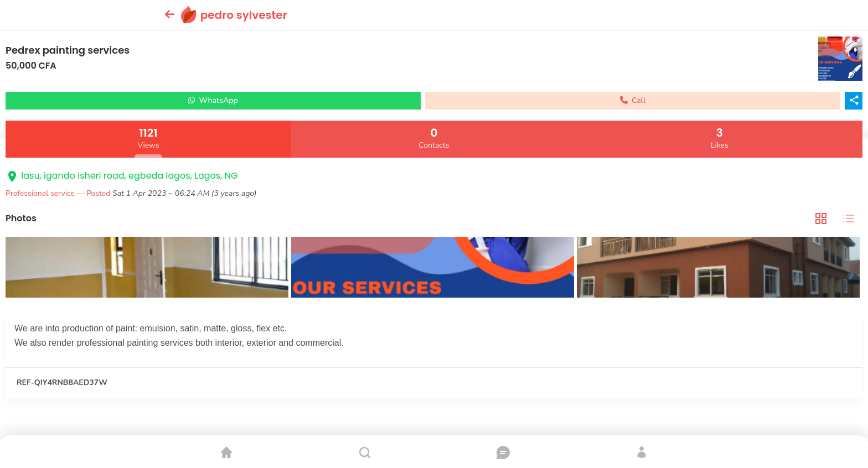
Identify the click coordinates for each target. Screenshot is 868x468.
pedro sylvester (244, 15)
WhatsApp (213, 100)
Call (633, 100)
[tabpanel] (434, 269)
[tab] (821, 219)
